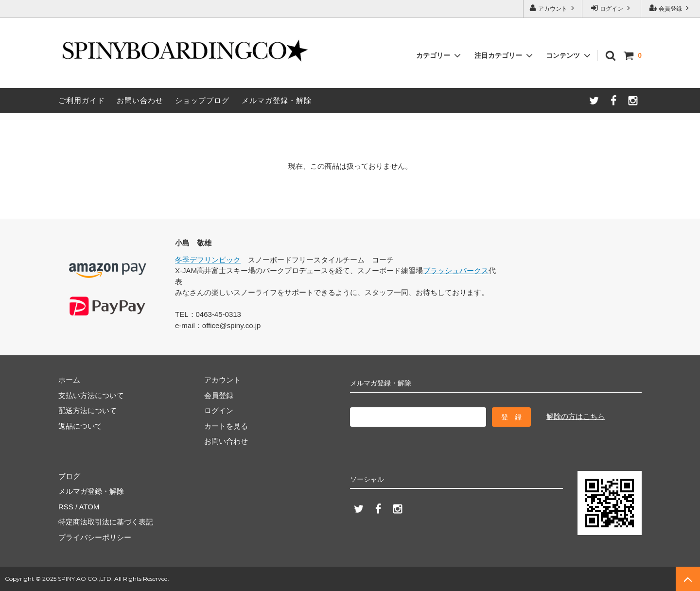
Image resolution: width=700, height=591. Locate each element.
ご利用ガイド (82, 100)
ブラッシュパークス (456, 270)
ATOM (89, 507)
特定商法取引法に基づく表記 (106, 522)
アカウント (553, 8)
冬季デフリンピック (208, 260)
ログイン (612, 8)
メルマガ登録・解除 (277, 100)
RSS (66, 507)
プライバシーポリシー (95, 537)
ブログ (69, 476)
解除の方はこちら (576, 416)
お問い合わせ (140, 100)
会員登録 (671, 8)
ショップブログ (202, 100)
